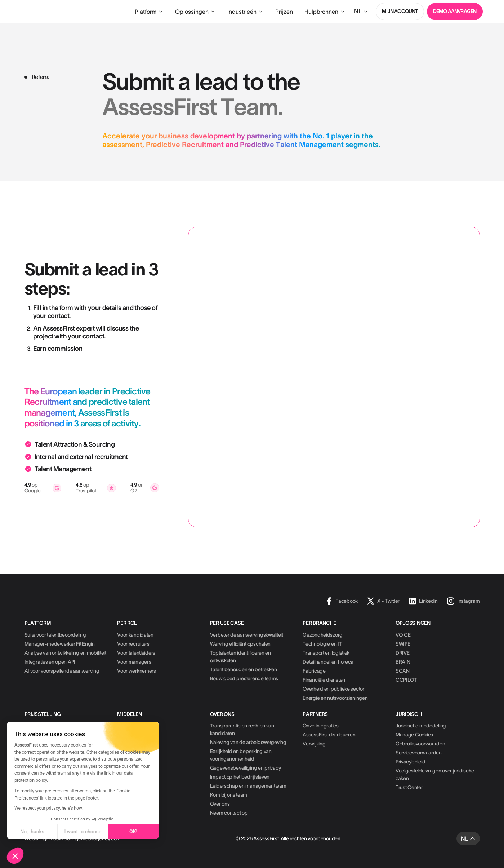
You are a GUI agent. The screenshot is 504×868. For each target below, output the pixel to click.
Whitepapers (131, 744)
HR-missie (128, 762)
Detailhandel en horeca (328, 662)
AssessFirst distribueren (329, 735)
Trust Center (409, 787)
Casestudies (131, 726)
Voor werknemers (137, 671)
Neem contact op (229, 813)
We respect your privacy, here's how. (49, 808)
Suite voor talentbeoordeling (55, 635)
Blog (122, 735)
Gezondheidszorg (323, 635)
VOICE (403, 635)
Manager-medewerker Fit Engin (60, 644)
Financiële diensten (324, 680)
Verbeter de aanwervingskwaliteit (247, 635)
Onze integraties (321, 726)
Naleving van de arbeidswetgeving (248, 742)
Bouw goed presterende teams (244, 678)
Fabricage (314, 671)
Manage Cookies (414, 735)
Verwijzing (314, 744)
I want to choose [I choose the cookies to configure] (83, 832)
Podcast (126, 753)
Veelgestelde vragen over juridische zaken (435, 774)
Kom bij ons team (229, 795)
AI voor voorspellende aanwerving (62, 671)
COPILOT (406, 680)
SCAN (403, 671)
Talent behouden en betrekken (244, 669)
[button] (15, 856)
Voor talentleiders (136, 653)
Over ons (220, 804)
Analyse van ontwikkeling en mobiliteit (65, 653)
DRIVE (403, 653)
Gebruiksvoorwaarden (420, 744)
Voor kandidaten (135, 635)
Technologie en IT (322, 644)
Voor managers (134, 662)
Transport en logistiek (326, 653)
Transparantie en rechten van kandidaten (242, 729)
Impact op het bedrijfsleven (240, 777)
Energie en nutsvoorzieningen (335, 698)
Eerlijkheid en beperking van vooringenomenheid (241, 755)
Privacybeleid (410, 762)
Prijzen (284, 12)
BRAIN (403, 662)
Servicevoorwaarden (419, 753)
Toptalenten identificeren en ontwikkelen (240, 657)
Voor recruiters (133, 644)
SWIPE (403, 644)
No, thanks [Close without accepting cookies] (32, 832)
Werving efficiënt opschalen (240, 644)
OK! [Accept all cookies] (133, 832)
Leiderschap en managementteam (248, 786)
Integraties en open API (50, 662)
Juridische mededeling (421, 726)
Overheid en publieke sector (333, 689)
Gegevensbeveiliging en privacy (246, 768)
